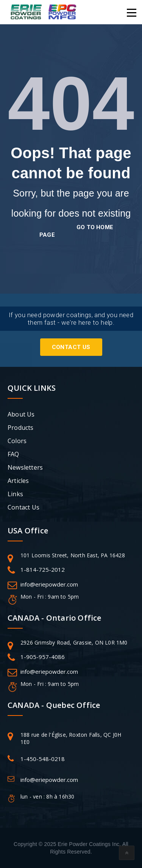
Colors (17, 441)
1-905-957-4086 (43, 657)
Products (21, 428)
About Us (21, 414)
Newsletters (25, 467)
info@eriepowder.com (49, 584)
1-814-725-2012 (43, 569)
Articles (18, 481)
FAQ (13, 454)
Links (15, 494)
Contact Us (71, 347)
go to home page (76, 231)
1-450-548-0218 (43, 759)
